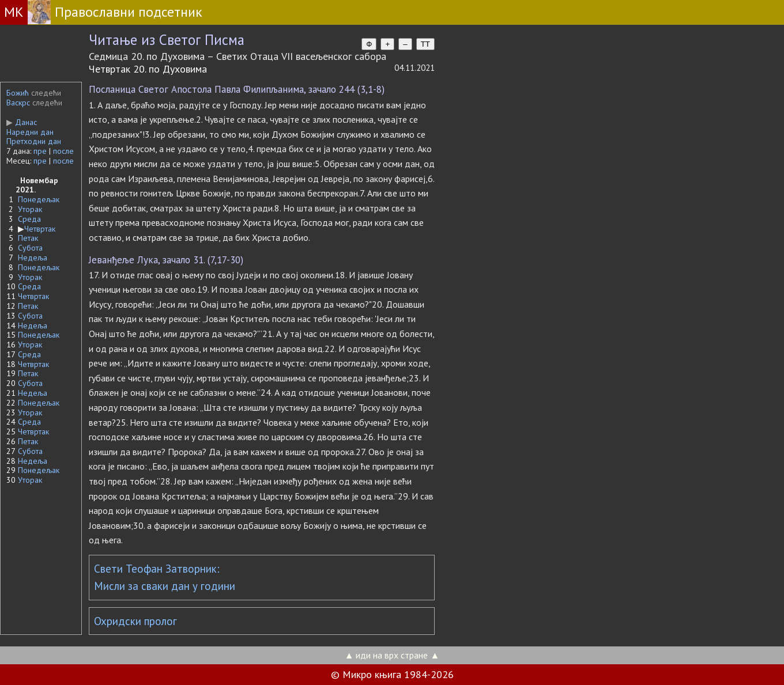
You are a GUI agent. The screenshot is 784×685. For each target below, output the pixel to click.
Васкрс (18, 103)
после (63, 151)
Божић (18, 93)
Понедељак (39, 199)
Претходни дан (34, 141)
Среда (29, 219)
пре (40, 151)
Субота (30, 248)
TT (425, 44)
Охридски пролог (135, 621)
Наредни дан (30, 132)
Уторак (30, 209)
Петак (28, 238)
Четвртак (40, 229)
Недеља (33, 258)
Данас (22, 122)
